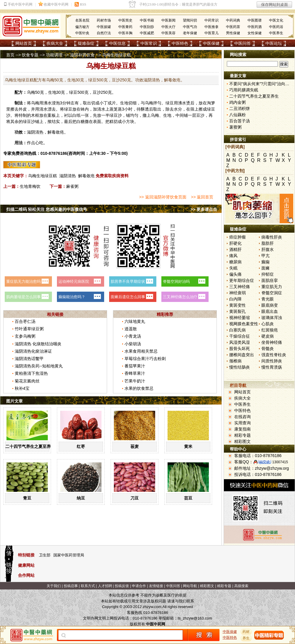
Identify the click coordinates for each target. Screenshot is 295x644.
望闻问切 (190, 20)
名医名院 (82, 20)
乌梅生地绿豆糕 (42, 176)
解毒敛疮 (86, 176)
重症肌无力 (272, 287)
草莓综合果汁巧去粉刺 (145, 359)
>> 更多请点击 (204, 209)
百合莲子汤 (240, 121)
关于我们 (54, 586)
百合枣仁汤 (25, 321)
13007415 (280, 462)
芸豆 (188, 498)
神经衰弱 (237, 293)
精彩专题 (242, 435)
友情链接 (156, 586)
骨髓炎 (268, 349)
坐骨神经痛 (272, 342)
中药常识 (212, 20)
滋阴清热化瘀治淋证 (33, 351)
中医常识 (149, 43)
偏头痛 (235, 274)
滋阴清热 (68, 176)
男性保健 (233, 33)
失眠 (233, 268)
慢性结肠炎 (240, 367)
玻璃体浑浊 (272, 318)
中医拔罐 (104, 27)
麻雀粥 (72, 186)
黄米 (188, 446)
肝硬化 (235, 243)
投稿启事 (71, 586)
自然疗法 (104, 33)
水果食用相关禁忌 (141, 351)
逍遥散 (131, 329)
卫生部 (45, 555)
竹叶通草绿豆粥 (29, 329)
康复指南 (242, 429)
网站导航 (190, 586)
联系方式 (88, 586)
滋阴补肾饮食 (82, 55)
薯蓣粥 (235, 127)
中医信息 (117, 43)
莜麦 (135, 446)
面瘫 (265, 268)
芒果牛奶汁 (135, 381)
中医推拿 (212, 27)
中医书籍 (147, 20)
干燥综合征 (240, 336)
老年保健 (190, 33)
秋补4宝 (22, 388)
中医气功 (190, 27)
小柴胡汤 (133, 344)
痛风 (233, 256)
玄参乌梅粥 (25, 336)
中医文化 (276, 20)
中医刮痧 (147, 27)
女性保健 (255, 33)
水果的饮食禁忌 (139, 388)
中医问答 (242, 43)
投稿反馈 (122, 586)
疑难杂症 (86, 43)
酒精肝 (235, 249)
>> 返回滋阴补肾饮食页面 (163, 197)
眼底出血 (270, 311)
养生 (246, 638)
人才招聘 (105, 586)
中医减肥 (147, 33)
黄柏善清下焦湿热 (31, 373)
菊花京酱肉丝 (27, 381)
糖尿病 (235, 262)
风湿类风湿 (240, 342)
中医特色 (180, 43)
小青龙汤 (133, 336)
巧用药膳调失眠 (244, 90)
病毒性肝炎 (272, 237)
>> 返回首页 (202, 197)
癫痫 (265, 262)
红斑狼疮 (270, 330)
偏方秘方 (82, 27)
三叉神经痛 (240, 287)
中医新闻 (168, 20)
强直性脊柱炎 (274, 355)
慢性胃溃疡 (272, 367)
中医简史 (125, 20)
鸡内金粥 (237, 102)
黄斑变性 (237, 305)
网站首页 (24, 43)
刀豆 (135, 498)
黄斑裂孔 (237, 311)
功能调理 (54, 55)
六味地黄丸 (135, 321)
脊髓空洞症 (272, 293)
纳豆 (81, 498)
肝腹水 (268, 249)
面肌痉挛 (270, 280)
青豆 (27, 498)
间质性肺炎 (272, 361)
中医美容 (168, 33)
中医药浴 (276, 27)
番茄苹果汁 (135, 366)
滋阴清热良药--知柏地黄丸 (39, 366)
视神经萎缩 (240, 318)
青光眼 (268, 299)
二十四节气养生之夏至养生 (30, 446)
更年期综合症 (242, 280)
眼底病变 (270, 305)
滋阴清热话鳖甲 (29, 359)
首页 (10, 55)
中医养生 (276, 33)
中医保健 (211, 43)
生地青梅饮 (30, 186)
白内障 (235, 299)
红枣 (81, 446)
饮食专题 (30, 55)
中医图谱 (255, 20)
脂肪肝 (268, 243)
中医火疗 (168, 27)
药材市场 (104, 20)
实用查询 (242, 423)
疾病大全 (55, 43)
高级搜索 (241, 586)
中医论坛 (274, 43)
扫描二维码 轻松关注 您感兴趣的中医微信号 (47, 209)
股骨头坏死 (240, 349)
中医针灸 (82, 33)
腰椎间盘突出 (242, 355)
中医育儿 (212, 33)
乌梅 (31, 92)
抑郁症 (268, 274)
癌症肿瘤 (237, 237)
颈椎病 (235, 361)
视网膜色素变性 (244, 324)
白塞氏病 (237, 330)
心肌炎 (268, 324)
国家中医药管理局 (69, 555)
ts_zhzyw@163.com (195, 618)
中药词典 (233, 20)
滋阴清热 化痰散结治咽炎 (38, 344)
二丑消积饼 (240, 109)
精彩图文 (242, 441)
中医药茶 (233, 27)
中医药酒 (255, 27)
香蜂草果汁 (135, 373)
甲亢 (265, 256)
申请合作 (139, 586)
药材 (246, 632)
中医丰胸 (125, 33)
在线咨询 (242, 417)
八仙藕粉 (237, 115)
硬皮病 (268, 336)
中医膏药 (125, 27)
